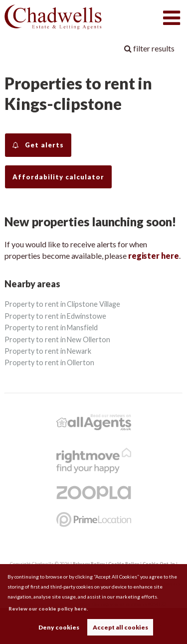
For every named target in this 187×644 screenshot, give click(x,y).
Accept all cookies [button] (120, 627)
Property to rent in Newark (48, 351)
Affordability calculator (58, 177)
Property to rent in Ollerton (49, 362)
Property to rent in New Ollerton (57, 339)
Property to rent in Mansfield (51, 327)
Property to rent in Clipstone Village (62, 304)
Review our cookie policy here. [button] (48, 609)
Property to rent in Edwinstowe (55, 316)
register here (154, 256)
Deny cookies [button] (59, 627)
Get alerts (38, 145)
